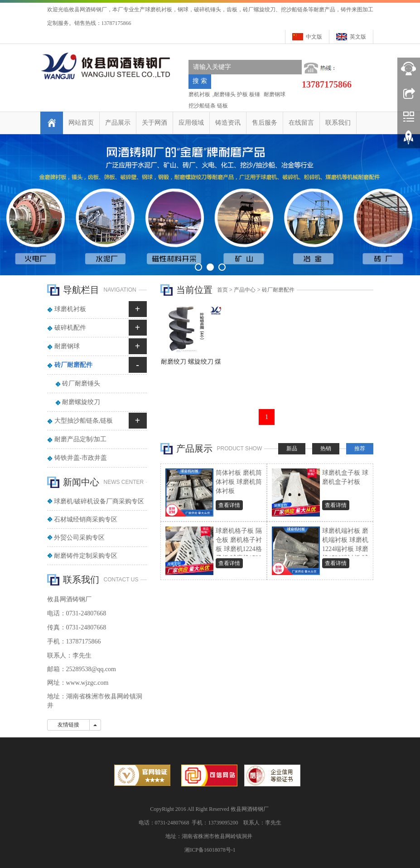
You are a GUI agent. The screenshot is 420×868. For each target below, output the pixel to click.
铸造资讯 (228, 123)
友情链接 (68, 725)
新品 (292, 449)
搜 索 (200, 81)
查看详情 (229, 505)
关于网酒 (154, 123)
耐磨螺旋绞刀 (81, 402)
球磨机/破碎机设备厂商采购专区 (99, 501)
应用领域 (191, 123)
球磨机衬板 (70, 309)
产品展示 (118, 123)
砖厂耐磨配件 (278, 290)
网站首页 (81, 123)
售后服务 (265, 123)
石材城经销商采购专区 (86, 519)
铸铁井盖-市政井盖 (81, 458)
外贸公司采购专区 (79, 538)
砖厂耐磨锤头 (81, 383)
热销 (326, 449)
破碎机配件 (70, 328)
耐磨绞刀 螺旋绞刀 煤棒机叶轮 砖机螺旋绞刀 (191, 365)
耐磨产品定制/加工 (81, 439)
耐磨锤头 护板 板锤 (237, 94)
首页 (222, 290)
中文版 (314, 37)
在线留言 (301, 123)
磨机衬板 (199, 94)
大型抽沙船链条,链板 (84, 421)
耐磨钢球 (274, 94)
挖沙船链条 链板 (208, 106)
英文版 (358, 37)
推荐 (360, 449)
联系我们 (338, 123)
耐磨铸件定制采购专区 (86, 556)
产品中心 (245, 290)
